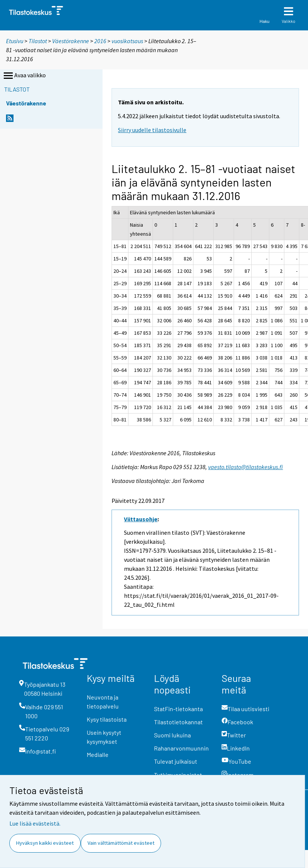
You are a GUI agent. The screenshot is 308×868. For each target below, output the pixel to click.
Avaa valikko (24, 76)
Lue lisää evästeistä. (35, 823)
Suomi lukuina (172, 735)
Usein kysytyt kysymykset (104, 737)
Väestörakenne (71, 41)
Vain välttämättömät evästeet (121, 843)
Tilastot (38, 41)
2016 (100, 41)
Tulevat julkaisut (176, 761)
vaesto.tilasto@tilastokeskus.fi (245, 467)
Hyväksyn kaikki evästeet (45, 843)
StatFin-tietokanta (178, 709)
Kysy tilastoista (107, 719)
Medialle (98, 754)
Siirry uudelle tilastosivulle (152, 130)
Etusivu (15, 41)
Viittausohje (141, 519)
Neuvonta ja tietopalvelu (103, 702)
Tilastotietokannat (178, 722)
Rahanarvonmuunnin (181, 748)
